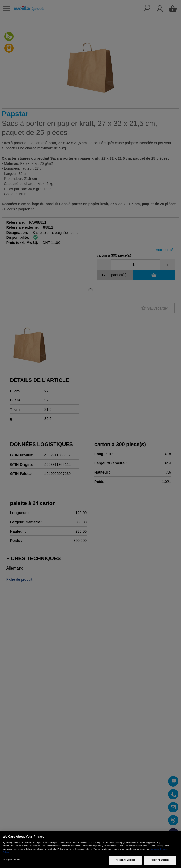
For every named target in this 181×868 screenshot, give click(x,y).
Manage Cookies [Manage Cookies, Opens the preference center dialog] (11, 860)
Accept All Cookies (125, 860)
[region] (90, 850)
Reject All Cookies (160, 860)
